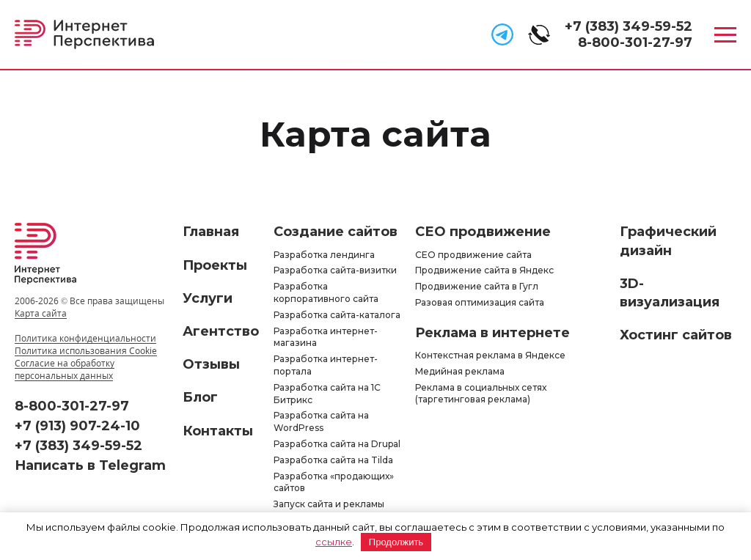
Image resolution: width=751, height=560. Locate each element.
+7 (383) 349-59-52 (629, 26)
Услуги (208, 298)
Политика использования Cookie (86, 351)
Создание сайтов (336, 232)
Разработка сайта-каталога (337, 315)
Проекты (215, 265)
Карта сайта (41, 313)
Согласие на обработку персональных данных (65, 369)
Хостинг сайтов (676, 335)
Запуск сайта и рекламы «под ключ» (329, 510)
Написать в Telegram (90, 465)
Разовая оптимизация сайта (480, 302)
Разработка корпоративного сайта (326, 292)
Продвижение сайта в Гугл (477, 286)
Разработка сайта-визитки (335, 270)
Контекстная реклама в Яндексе (490, 355)
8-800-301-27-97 (635, 43)
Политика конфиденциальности (85, 338)
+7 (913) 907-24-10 (77, 426)
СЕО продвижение (483, 232)
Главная (211, 232)
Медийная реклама (460, 371)
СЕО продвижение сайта (473, 255)
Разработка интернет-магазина (326, 337)
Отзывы (211, 364)
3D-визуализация (670, 293)
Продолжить (396, 542)
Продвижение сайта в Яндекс (484, 270)
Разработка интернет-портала (326, 365)
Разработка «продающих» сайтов (334, 482)
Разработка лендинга (324, 255)
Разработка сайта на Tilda (333, 460)
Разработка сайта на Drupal (337, 444)
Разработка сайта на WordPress (321, 421)
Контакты (218, 431)
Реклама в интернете (492, 333)
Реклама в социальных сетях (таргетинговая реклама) (481, 394)
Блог (200, 397)
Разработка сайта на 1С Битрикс (327, 394)
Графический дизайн (668, 241)
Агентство (221, 331)
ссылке (334, 542)
